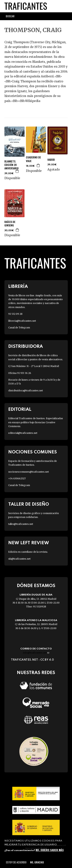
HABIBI (51, 160)
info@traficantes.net (36, 653)
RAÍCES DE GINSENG (10, 224)
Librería (18, 287)
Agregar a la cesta (17, 171)
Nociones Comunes (33, 452)
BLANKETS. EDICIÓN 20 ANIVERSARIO (12, 165)
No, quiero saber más (50, 850)
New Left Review (29, 543)
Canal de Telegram (19, 328)
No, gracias (37, 862)
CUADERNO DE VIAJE (33, 159)
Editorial (20, 410)
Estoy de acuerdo (16, 862)
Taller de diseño (29, 504)
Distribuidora (26, 347)
